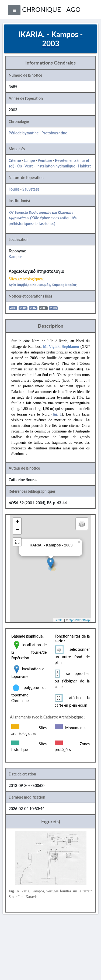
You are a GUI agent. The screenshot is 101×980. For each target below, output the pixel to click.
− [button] (17, 530)
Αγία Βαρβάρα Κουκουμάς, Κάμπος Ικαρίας (43, 285)
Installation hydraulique (56, 166)
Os (20, 166)
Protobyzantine (54, 133)
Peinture (45, 160)
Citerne (15, 160)
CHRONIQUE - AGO (51, 9)
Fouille (14, 189)
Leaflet (59, 620)
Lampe (29, 160)
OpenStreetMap (79, 620)
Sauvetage (31, 189)
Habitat (84, 166)
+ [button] (17, 522)
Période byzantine (24, 133)
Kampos (15, 257)
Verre (29, 166)
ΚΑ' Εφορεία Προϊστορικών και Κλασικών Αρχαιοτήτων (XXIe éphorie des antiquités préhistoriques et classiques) (43, 218)
